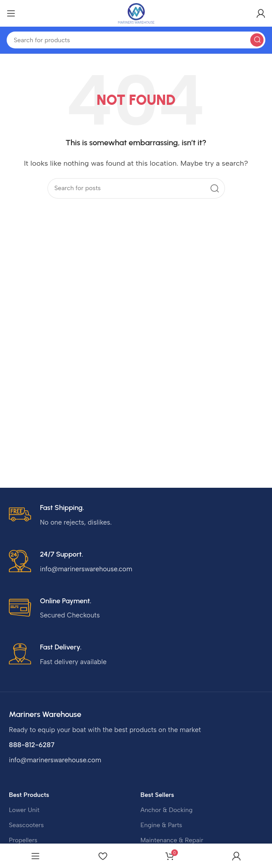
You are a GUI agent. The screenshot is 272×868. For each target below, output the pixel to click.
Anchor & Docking (167, 810)
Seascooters (26, 825)
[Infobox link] (136, 516)
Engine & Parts (162, 825)
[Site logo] (136, 13)
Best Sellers (158, 795)
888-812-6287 (32, 745)
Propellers (23, 840)
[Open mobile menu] (11, 13)
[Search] (136, 40)
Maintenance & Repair (172, 840)
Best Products (29, 795)
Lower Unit (24, 810)
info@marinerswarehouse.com (55, 760)
